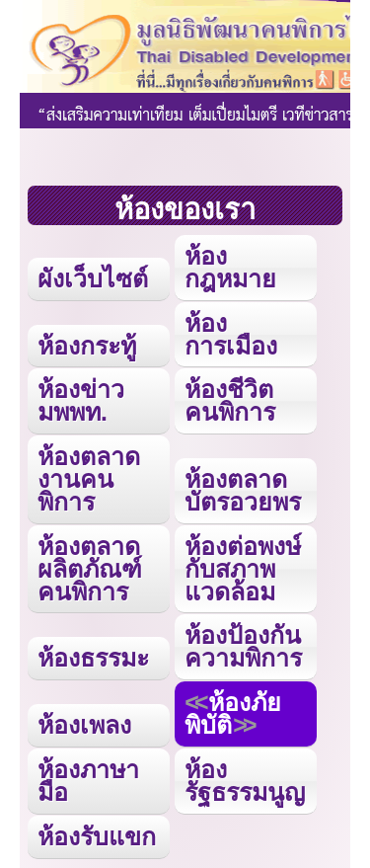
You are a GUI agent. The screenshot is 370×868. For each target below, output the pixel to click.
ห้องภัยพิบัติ (233, 713)
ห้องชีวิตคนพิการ (230, 400)
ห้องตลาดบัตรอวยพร (243, 490)
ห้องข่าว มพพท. (81, 400)
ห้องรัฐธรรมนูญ (245, 781)
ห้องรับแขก (97, 836)
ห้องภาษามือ (88, 781)
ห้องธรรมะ (93, 658)
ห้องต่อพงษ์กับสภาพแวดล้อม (243, 569)
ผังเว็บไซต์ (93, 278)
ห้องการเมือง (231, 334)
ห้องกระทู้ (87, 346)
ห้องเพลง (84, 725)
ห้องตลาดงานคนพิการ (89, 479)
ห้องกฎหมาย (230, 267)
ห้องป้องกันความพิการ (243, 646)
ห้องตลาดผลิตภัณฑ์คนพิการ (90, 569)
